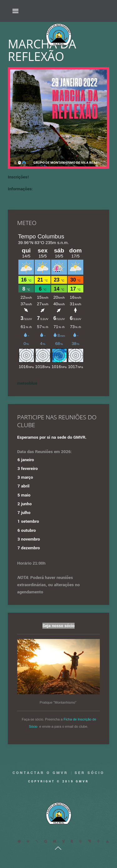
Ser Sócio (90, 773)
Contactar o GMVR (40, 773)
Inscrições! (18, 177)
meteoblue (27, 383)
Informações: (20, 189)
